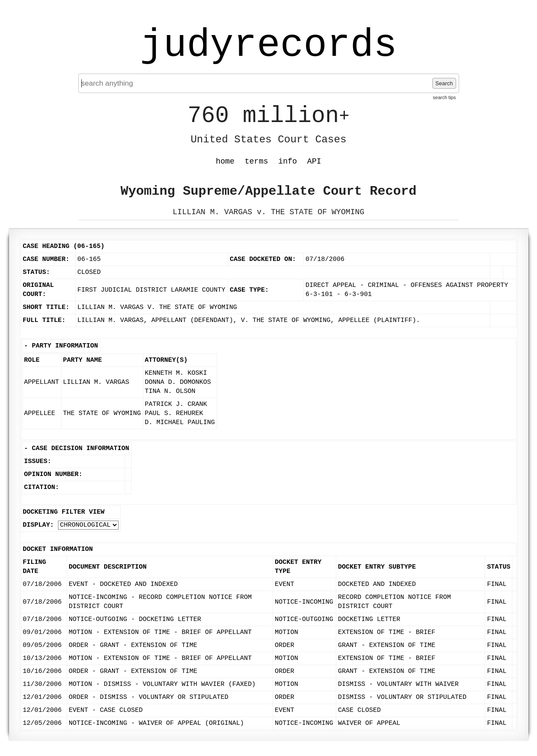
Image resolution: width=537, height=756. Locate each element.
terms (257, 161)
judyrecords (268, 45)
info (288, 161)
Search (444, 83)
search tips (444, 97)
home (225, 161)
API (314, 161)
